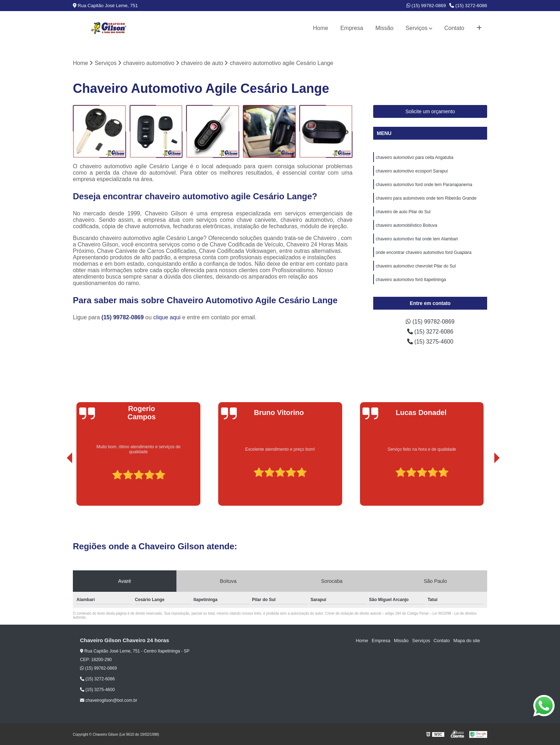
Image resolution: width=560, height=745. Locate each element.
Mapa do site (466, 641)
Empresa (352, 28)
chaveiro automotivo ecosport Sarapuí (412, 171)
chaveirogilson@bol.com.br (109, 700)
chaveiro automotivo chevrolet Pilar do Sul (416, 266)
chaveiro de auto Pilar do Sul (403, 212)
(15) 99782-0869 (426, 6)
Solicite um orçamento (430, 111)
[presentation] (60, 485)
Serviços (417, 28)
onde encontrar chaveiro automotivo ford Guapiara (424, 252)
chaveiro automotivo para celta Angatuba (414, 157)
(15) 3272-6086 (468, 6)
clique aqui (167, 317)
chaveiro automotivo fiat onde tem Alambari (417, 239)
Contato (454, 28)
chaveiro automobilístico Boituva (406, 225)
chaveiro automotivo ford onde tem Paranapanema (424, 185)
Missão (384, 28)
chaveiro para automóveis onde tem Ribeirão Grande (426, 198)
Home (321, 28)
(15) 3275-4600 (430, 342)
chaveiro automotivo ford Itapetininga (411, 280)
